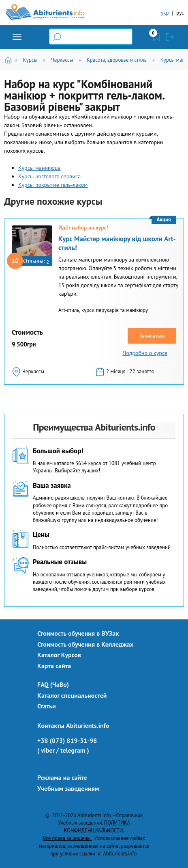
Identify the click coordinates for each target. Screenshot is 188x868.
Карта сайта (54, 666)
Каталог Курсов (59, 655)
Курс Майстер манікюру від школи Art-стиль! (117, 243)
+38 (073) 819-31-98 (67, 740)
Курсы (30, 60)
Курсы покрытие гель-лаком (53, 185)
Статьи (47, 706)
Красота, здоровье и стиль (117, 60)
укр (165, 13)
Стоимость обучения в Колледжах (85, 644)
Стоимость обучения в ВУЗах (78, 633)
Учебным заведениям (68, 788)
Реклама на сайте (62, 777)
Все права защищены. (67, 838)
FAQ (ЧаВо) (53, 684)
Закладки (156, 37)
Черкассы (62, 60)
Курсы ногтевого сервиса (49, 176)
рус (180, 13)
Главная (10, 60)
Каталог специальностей (72, 695)
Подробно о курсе (145, 353)
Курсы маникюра (39, 168)
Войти (170, 37)
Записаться (152, 336)
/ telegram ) (73, 750)
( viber (46, 750)
